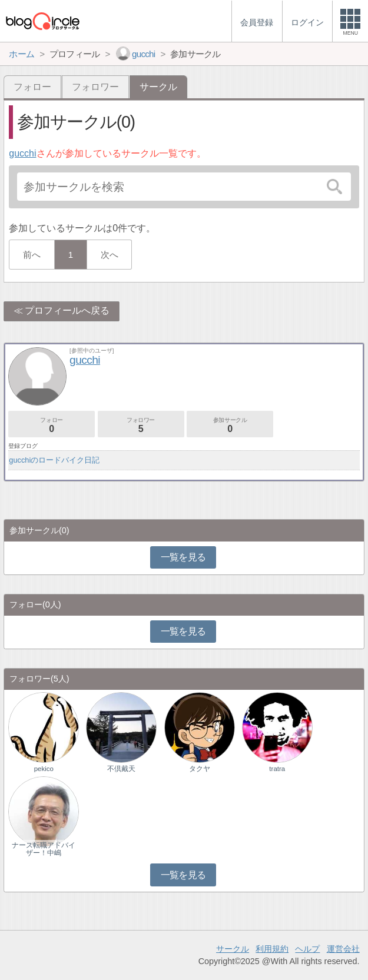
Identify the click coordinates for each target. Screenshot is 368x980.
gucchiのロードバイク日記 (54, 460)
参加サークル (230, 425)
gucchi (22, 153)
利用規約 (272, 949)
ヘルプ (307, 949)
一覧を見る (183, 557)
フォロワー (95, 87)
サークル (233, 949)
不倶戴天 (121, 769)
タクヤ (200, 769)
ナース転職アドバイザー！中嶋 (44, 849)
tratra (277, 769)
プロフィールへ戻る (67, 310)
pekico (44, 769)
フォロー (32, 87)
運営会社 (343, 949)
